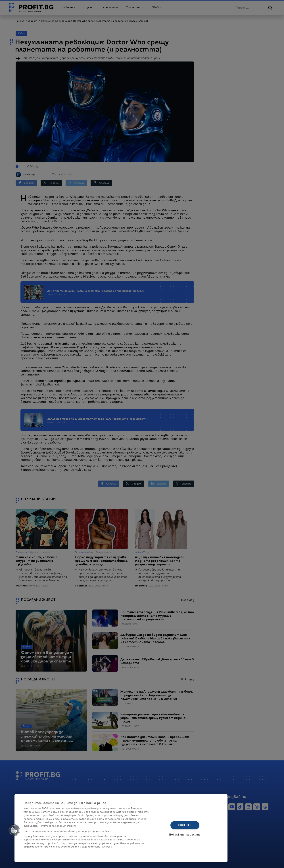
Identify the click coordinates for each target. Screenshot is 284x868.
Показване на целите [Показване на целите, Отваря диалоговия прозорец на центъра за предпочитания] (185, 835)
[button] (14, 830)
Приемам (185, 825)
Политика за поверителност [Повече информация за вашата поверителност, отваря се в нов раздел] (57, 826)
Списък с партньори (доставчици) (46, 851)
